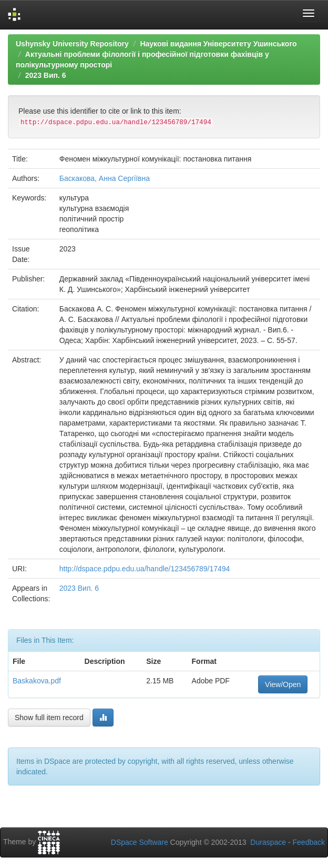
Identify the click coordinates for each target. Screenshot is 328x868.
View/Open (283, 684)
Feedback (309, 842)
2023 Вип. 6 (46, 75)
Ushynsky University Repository (72, 44)
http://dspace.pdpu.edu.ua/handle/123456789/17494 (145, 569)
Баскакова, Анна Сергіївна (105, 178)
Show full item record (49, 718)
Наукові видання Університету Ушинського (218, 44)
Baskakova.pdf (37, 681)
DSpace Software (140, 842)
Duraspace (268, 842)
